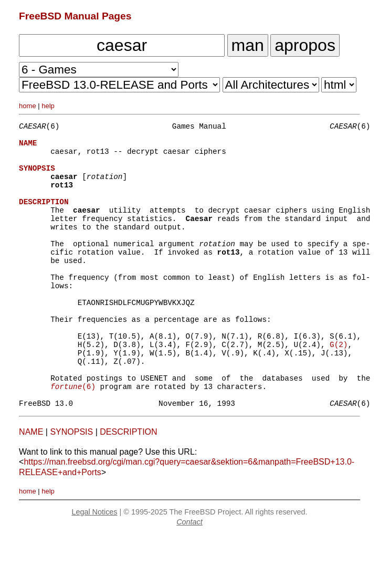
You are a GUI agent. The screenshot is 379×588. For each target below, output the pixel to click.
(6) (73, 437)
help (48, 106)
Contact (189, 575)
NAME (31, 485)
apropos (305, 45)
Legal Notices (94, 565)
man (248, 45)
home (28, 106)
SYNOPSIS (71, 485)
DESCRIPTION (128, 485)
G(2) (339, 387)
